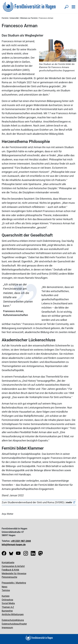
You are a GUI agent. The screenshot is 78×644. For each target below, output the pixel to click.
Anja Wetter (7, 514)
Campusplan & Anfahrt (13, 566)
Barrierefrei (7, 611)
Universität (14, 18)
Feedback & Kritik (10, 570)
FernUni (5, 18)
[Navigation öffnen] (73, 7)
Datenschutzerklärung (13, 620)
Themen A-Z (8, 607)
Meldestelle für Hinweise (14, 573)
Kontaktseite (8, 563)
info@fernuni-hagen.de (14, 545)
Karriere (6, 596)
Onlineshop (7, 600)
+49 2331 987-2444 (21, 541)
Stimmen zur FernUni (29, 18)
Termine (6, 590)
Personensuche (9, 577)
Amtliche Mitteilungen (13, 614)
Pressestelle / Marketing (14, 583)
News (4, 587)
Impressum (7, 628)
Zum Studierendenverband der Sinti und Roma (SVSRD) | (37, 502)
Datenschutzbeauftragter (14, 624)
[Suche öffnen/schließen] (67, 7)
